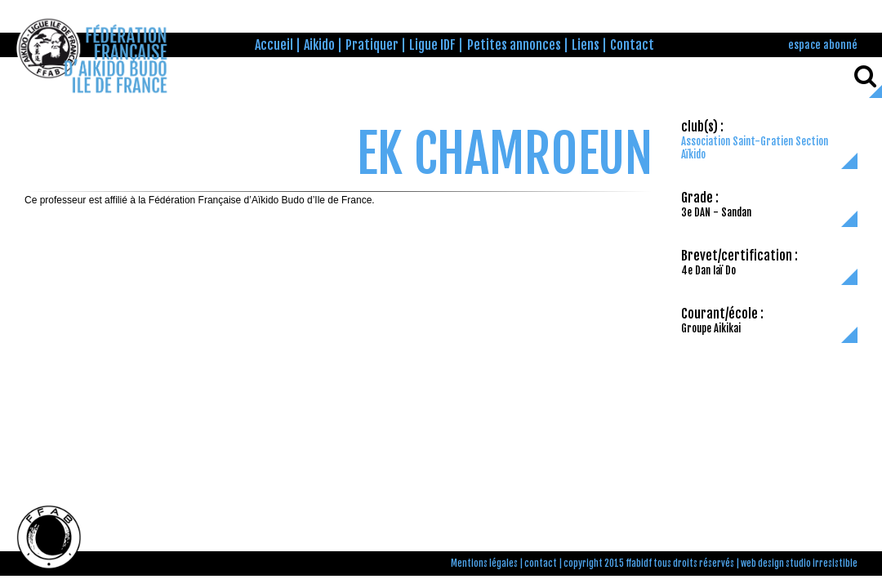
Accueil (274, 45)
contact (541, 563)
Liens (586, 45)
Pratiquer (372, 45)
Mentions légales (484, 563)
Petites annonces (514, 45)
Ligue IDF (432, 45)
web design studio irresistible (799, 563)
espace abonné (823, 45)
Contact (632, 45)
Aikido (319, 45)
